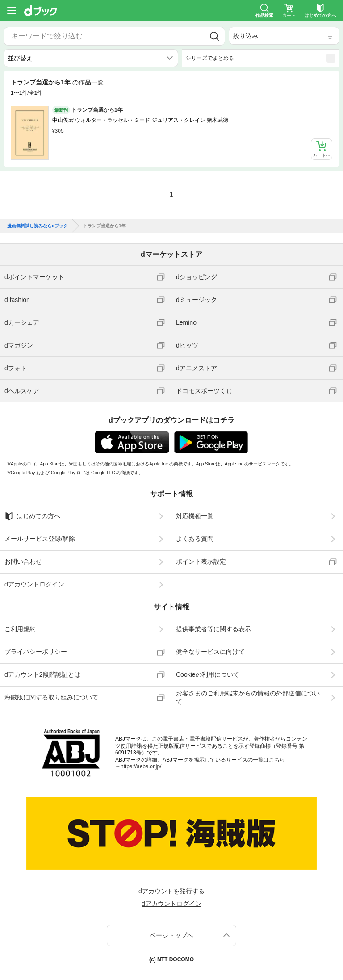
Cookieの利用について (208, 674)
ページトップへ (171, 935)
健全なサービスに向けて (210, 652)
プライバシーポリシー (36, 652)
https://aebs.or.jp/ (141, 766)
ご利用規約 (20, 629)
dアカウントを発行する (171, 891)
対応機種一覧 (195, 516)
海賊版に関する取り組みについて (51, 697)
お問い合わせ (23, 561)
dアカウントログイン (34, 584)
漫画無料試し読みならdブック (38, 226)
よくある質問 (195, 539)
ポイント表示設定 (201, 561)
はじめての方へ (32, 516)
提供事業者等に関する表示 (213, 629)
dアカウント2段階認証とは (42, 674)
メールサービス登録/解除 (40, 539)
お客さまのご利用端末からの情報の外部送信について (248, 697)
